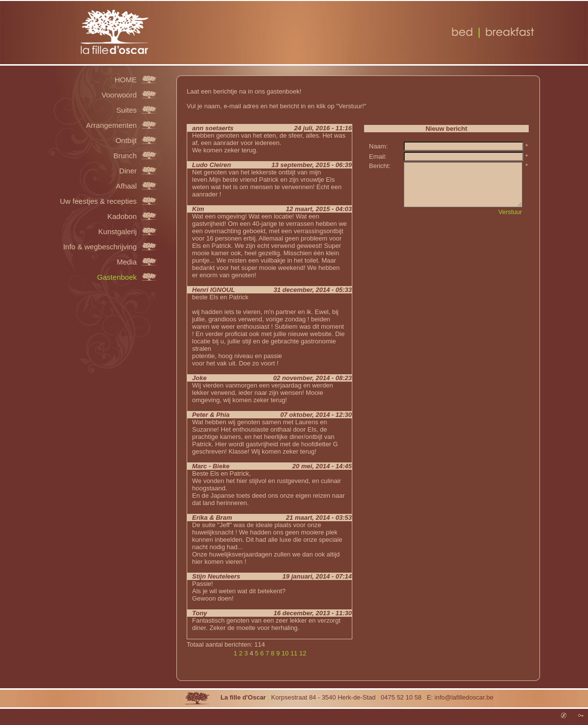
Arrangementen (111, 125)
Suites (126, 110)
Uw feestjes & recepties (98, 201)
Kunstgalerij (118, 231)
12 (303, 653)
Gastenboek (117, 277)
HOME (126, 79)
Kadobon (122, 216)
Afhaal (126, 186)
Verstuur (510, 212)
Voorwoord (119, 95)
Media (127, 262)
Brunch (125, 155)
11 (294, 653)
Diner (128, 170)
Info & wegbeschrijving (100, 246)
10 (285, 653)
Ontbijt (126, 140)
